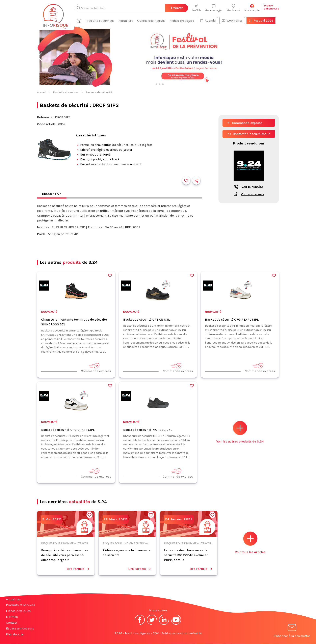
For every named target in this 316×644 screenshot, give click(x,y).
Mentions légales (137, 633)
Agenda (209, 20)
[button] (40, 57)
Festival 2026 (263, 20)
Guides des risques (153, 21)
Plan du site (15, 634)
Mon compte (252, 8)
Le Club (196, 8)
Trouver (177, 8)
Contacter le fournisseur (249, 134)
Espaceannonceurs (271, 7)
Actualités (127, 21)
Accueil (42, 92)
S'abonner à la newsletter (292, 632)
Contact (12, 623)
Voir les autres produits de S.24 (240, 432)
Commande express (245, 123)
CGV (156, 633)
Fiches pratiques (183, 21)
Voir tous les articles (250, 543)
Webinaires (234, 20)
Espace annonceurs (20, 629)
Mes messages (214, 8)
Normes (12, 617)
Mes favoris (234, 8)
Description (52, 194)
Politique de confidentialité (181, 633)
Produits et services (102, 21)
